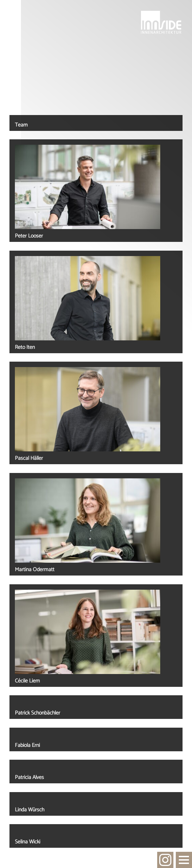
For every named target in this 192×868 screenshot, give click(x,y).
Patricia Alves (29, 777)
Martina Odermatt (35, 570)
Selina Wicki (28, 842)
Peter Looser (29, 236)
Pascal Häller (29, 458)
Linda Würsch (30, 810)
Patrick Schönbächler (38, 713)
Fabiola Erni (27, 745)
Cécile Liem (27, 681)
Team (21, 125)
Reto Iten (25, 347)
